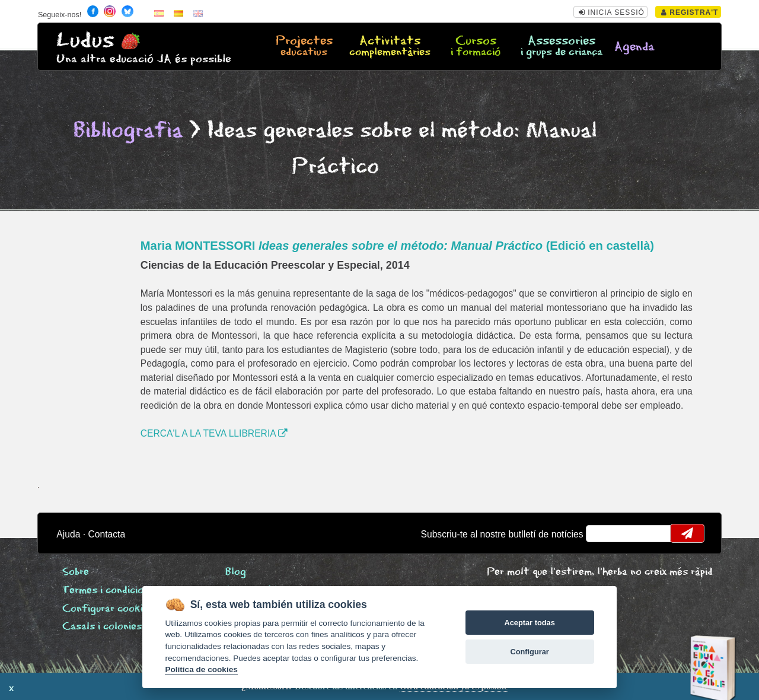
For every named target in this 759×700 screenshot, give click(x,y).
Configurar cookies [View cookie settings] (108, 609)
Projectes (304, 47)
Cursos (476, 47)
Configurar (529, 652)
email (603, 533)
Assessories (562, 47)
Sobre (76, 572)
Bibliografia (128, 131)
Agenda (634, 47)
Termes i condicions (108, 591)
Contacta (106, 534)
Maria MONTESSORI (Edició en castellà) (397, 246)
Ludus (85, 41)
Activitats (390, 47)
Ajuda (68, 534)
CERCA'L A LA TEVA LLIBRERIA (214, 433)
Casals (102, 627)
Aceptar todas (529, 623)
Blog (236, 572)
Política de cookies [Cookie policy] (201, 669)
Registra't (690, 12)
